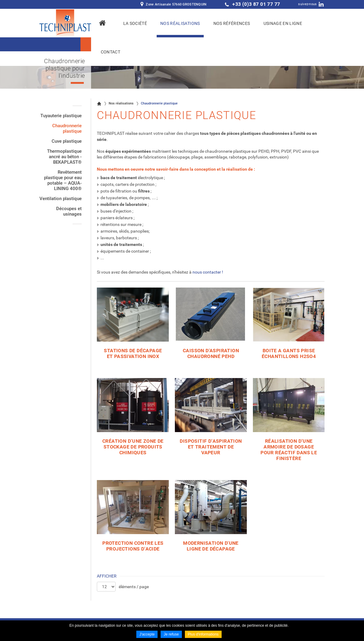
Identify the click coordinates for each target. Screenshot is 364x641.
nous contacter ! (208, 272)
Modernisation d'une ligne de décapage (211, 546)
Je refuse (171, 634)
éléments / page (134, 587)
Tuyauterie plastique (61, 116)
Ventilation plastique (61, 199)
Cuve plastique (67, 141)
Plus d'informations (203, 634)
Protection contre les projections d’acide (133, 546)
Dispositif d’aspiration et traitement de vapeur (211, 447)
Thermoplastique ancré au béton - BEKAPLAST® (64, 157)
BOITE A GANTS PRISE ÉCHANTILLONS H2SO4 (289, 353)
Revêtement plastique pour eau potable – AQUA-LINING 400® (63, 180)
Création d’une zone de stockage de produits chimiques (133, 447)
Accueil (99, 104)
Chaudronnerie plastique (67, 128)
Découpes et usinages (69, 211)
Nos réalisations (121, 103)
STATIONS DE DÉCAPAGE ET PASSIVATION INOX (133, 353)
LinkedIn (321, 4)
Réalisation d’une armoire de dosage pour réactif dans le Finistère (289, 450)
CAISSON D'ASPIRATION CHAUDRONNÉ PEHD (211, 353)
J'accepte (147, 634)
